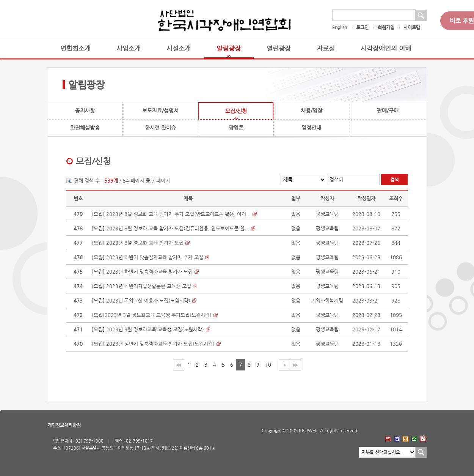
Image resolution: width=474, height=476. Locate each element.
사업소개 (129, 48)
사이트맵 (412, 27)
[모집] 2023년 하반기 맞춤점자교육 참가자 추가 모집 (148, 257)
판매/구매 (388, 110)
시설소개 (179, 48)
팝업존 (236, 128)
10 (268, 365)
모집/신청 (236, 111)
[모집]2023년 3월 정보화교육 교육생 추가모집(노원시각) (152, 315)
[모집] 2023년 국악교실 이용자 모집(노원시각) (141, 300)
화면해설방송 (85, 128)
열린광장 (279, 48)
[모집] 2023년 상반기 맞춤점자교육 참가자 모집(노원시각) (153, 344)
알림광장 (229, 48)
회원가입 (386, 27)
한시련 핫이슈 (160, 128)
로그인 (362, 27)
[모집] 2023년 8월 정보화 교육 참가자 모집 (138, 243)
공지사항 (85, 110)
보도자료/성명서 (160, 110)
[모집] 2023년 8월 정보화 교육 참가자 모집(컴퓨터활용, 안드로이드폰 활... (170, 228)
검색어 (336, 179)
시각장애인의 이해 (386, 48)
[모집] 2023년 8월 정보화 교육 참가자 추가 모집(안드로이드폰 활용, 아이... (171, 214)
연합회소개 (75, 48)
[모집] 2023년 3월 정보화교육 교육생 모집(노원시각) (148, 329)
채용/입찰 (312, 110)
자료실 (326, 48)
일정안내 (311, 128)
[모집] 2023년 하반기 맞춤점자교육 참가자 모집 (142, 272)
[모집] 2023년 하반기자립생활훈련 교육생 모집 (141, 286)
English (340, 27)
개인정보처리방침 (64, 425)
